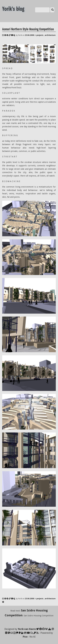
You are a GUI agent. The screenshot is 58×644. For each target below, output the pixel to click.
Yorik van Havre (27, 629)
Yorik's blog (13, 9)
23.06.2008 (30, 35)
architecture (50, 35)
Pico (25, 637)
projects (40, 35)
